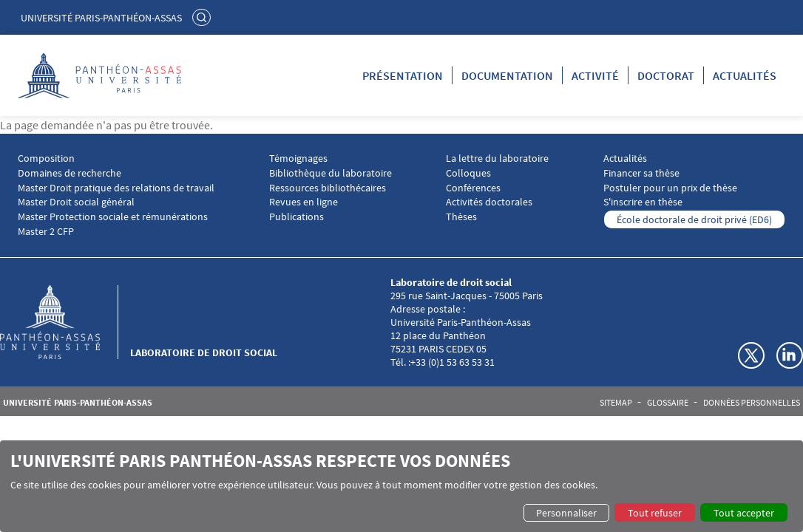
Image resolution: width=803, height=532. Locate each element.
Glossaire (668, 403)
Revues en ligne (304, 202)
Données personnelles (752, 403)
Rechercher (203, 17)
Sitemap (616, 403)
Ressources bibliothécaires (328, 188)
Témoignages (298, 158)
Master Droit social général (76, 202)
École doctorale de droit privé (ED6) (694, 219)
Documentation (507, 75)
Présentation (403, 75)
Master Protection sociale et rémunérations (113, 217)
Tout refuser (655, 513)
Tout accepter (744, 513)
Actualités (745, 75)
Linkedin (790, 355)
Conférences (473, 188)
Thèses (461, 217)
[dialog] (402, 486)
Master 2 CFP (46, 232)
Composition (46, 158)
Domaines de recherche (70, 173)
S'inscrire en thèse (643, 202)
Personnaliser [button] (566, 513)
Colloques (468, 173)
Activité (595, 75)
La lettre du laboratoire (497, 158)
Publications (297, 217)
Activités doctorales (489, 202)
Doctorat (666, 75)
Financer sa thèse (641, 173)
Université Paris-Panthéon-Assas (101, 18)
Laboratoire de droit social (204, 352)
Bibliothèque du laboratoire (331, 173)
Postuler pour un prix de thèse (670, 188)
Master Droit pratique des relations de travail (116, 188)
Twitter (751, 355)
